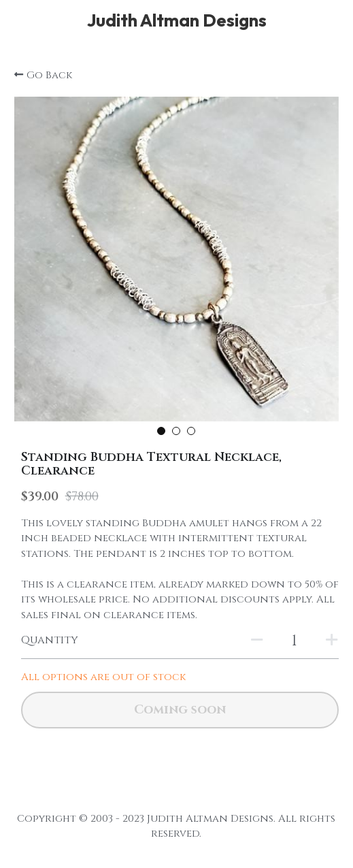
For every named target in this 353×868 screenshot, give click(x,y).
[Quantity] (295, 641)
